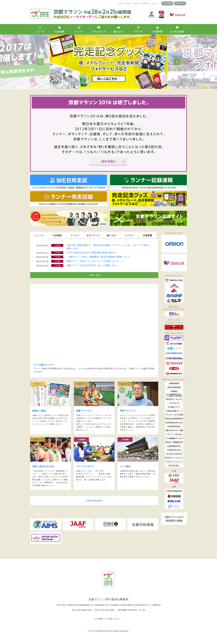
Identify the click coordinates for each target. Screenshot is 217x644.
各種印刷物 (159, 3)
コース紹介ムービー (44, 365)
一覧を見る (94, 275)
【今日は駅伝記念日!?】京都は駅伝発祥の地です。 (92, 253)
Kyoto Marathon (94, 500)
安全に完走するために (44, 466)
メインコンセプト (85, 466)
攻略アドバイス (84, 411)
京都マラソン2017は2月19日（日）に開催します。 (92, 265)
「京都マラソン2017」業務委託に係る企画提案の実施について (98, 257)
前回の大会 (171, 3)
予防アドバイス (128, 411)
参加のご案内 (39, 411)
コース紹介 (125, 466)
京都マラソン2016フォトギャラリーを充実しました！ (94, 261)
